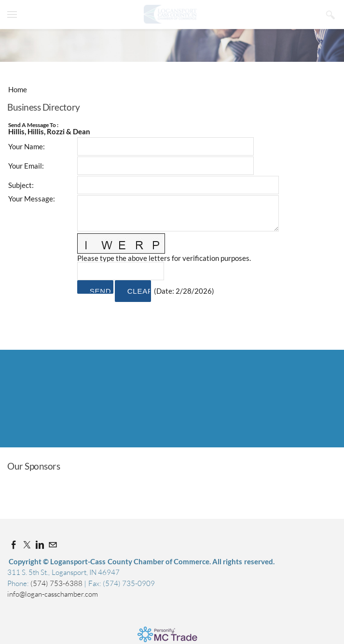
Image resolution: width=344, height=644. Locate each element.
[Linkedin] (40, 545)
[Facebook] (14, 545)
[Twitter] (27, 545)
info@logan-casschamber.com (53, 594)
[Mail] (53, 545)
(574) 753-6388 (57, 583)
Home (18, 89)
